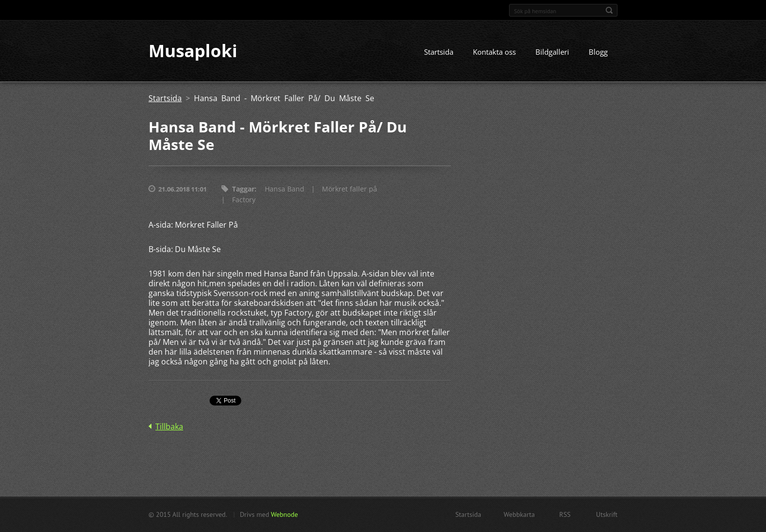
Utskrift (607, 514)
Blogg (598, 52)
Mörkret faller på (350, 189)
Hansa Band (285, 189)
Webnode (284, 514)
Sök (609, 10)
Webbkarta (519, 514)
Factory (244, 200)
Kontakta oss (494, 52)
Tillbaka (169, 427)
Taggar (243, 189)
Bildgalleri (552, 52)
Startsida (439, 52)
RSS (565, 514)
